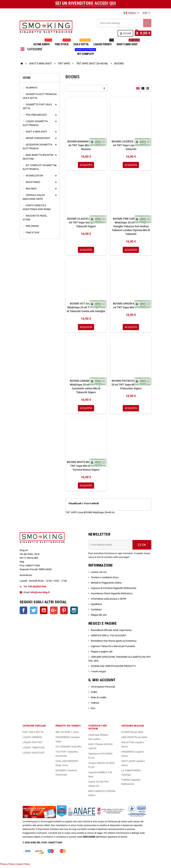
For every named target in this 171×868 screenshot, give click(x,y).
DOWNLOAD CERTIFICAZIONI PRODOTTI (113, 668)
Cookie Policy (23, 866)
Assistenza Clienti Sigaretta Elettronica (112, 595)
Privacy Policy (7, 866)
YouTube (44, 612)
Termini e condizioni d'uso (105, 579)
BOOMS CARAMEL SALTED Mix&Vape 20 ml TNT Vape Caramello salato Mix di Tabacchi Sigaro (86, 388)
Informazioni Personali (103, 688)
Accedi (127, 33)
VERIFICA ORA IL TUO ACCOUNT (108, 637)
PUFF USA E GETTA (33, 734)
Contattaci (96, 611)
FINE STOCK (62, 43)
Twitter (34, 612)
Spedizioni (96, 606)
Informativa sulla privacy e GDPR (108, 600)
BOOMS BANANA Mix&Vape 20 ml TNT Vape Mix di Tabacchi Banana (86, 145)
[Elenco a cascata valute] (146, 13)
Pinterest (64, 612)
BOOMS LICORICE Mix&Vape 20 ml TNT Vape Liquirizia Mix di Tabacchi (131, 145)
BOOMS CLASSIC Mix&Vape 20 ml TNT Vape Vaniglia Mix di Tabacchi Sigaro (86, 223)
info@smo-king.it (40, 594)
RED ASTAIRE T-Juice (67, 734)
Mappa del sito (99, 617)
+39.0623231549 (37, 588)
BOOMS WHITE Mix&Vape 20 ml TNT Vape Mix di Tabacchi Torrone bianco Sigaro (86, 467)
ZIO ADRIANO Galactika (69, 748)
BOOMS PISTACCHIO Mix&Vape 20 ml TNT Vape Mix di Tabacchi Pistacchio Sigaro (131, 386)
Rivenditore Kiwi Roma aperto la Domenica (114, 643)
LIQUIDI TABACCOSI (34, 749)
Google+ (54, 612)
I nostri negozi (98, 673)
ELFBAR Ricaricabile (132, 734)
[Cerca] (124, 23)
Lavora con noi (99, 574)
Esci (93, 710)
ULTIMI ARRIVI (42, 43)
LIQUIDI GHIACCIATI (34, 754)
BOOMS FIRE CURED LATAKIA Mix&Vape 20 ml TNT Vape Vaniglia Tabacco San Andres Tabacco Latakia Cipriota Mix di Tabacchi (131, 227)
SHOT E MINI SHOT (128, 43)
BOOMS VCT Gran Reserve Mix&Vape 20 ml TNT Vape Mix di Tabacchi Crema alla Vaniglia (86, 308)
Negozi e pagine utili (102, 653)
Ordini (94, 694)
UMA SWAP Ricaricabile (134, 739)
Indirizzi (95, 704)
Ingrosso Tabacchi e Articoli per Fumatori (113, 648)
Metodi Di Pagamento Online (106, 584)
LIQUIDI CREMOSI (32, 739)
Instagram (74, 612)
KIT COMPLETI (86, 52)
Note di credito (99, 699)
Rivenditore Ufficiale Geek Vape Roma (111, 632)
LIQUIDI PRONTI (103, 43)
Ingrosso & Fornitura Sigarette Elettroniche (114, 590)
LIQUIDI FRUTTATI (33, 744)
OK (142, 546)
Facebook (23, 612)
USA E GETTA (82, 43)
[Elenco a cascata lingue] (131, 13)
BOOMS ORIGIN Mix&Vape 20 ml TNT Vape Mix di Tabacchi (131, 306)
